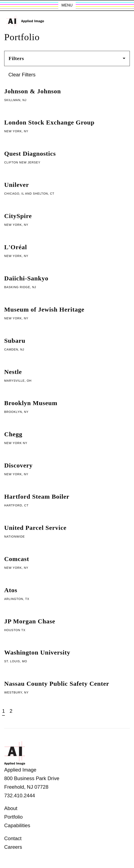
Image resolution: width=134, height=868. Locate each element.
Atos (11, 590)
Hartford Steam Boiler (37, 496)
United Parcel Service (35, 528)
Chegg (13, 434)
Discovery (18, 465)
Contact (13, 838)
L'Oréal (16, 247)
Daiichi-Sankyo (26, 278)
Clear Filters (22, 75)
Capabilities (17, 825)
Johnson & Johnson (33, 91)
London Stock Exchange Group (49, 122)
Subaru (15, 341)
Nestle (13, 372)
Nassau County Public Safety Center (57, 684)
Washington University (37, 652)
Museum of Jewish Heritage (44, 309)
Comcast (17, 559)
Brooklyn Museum (31, 403)
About (11, 808)
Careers (13, 847)
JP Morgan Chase (30, 621)
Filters (67, 58)
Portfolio (13, 817)
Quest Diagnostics (30, 153)
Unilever (17, 185)
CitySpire (18, 216)
